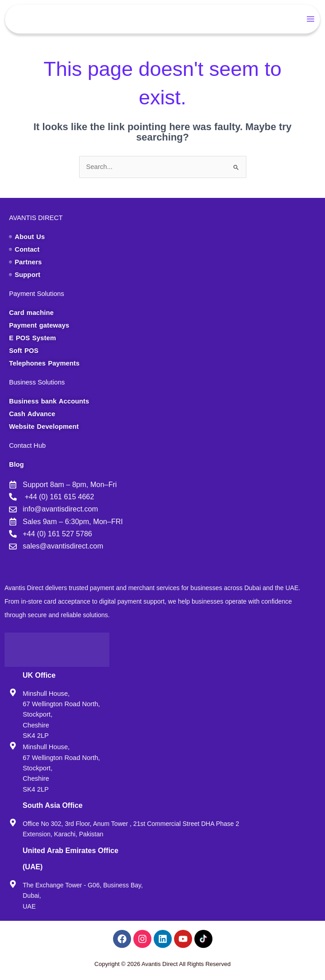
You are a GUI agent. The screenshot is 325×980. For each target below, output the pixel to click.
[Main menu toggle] (311, 19)
